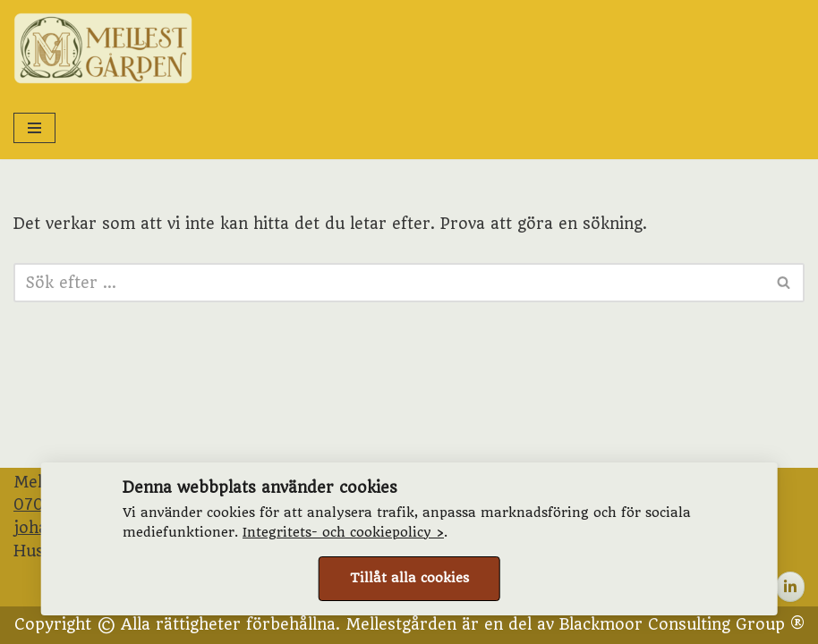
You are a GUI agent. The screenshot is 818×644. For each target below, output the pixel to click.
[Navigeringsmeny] (34, 128)
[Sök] (389, 283)
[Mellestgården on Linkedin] (790, 587)
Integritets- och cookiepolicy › (343, 533)
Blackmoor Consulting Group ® (682, 624)
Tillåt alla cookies (409, 578)
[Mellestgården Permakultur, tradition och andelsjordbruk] (103, 48)
